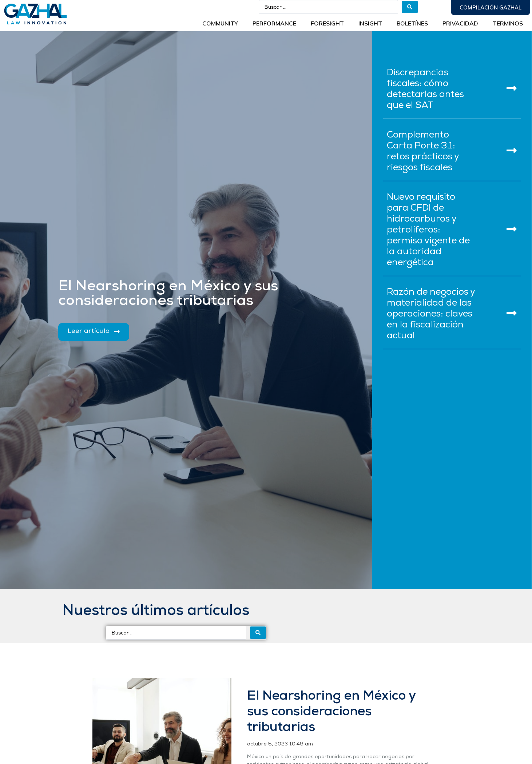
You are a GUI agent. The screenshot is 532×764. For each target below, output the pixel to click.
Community (220, 23)
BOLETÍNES (412, 23)
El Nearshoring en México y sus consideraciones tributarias (331, 712)
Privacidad (460, 23)
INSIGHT (370, 23)
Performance (274, 23)
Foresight (327, 23)
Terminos (508, 23)
